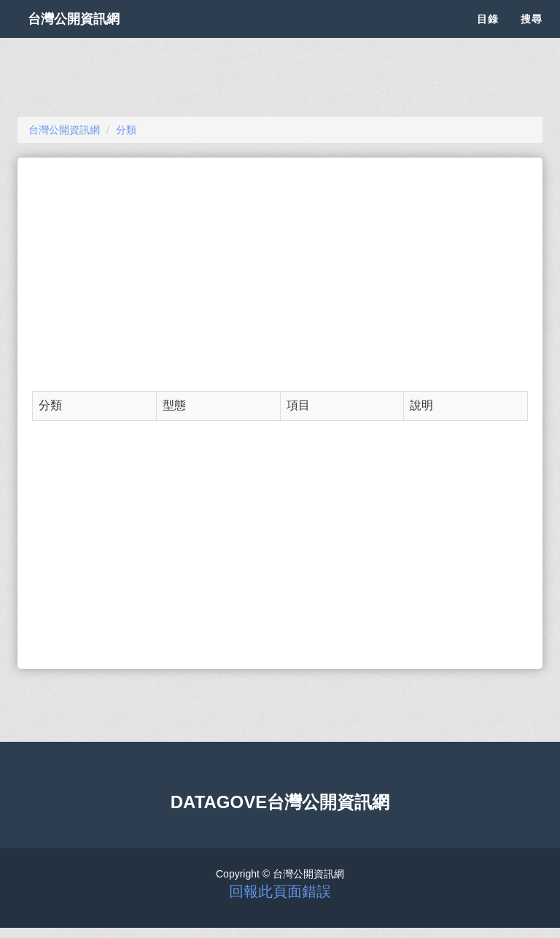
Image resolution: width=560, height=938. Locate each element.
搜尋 (532, 36)
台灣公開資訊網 (89, 36)
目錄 (488, 36)
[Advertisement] (280, 274)
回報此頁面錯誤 (280, 891)
